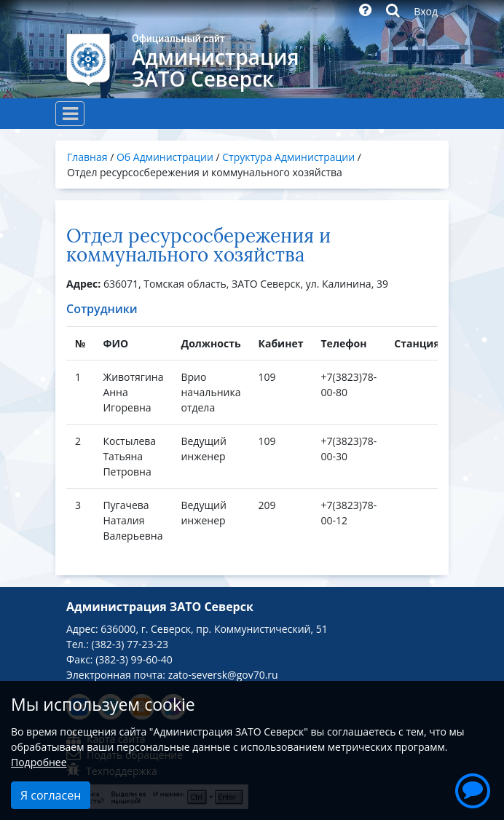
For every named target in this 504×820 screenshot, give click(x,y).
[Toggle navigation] (70, 114)
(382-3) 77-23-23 (130, 644)
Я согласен (51, 795)
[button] (473, 789)
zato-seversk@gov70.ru (223, 675)
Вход (426, 11)
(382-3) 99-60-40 (134, 659)
